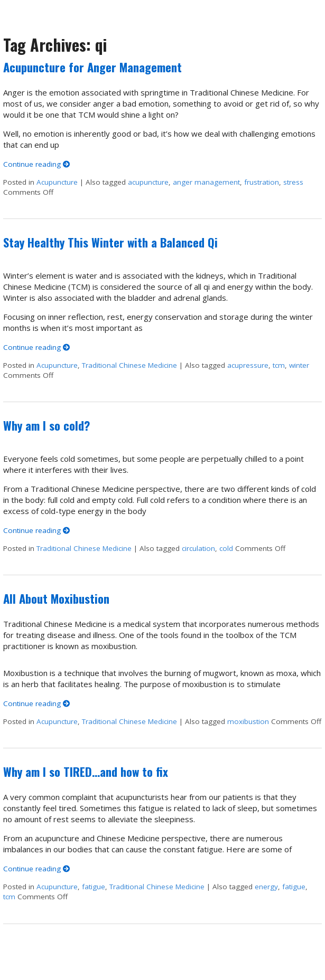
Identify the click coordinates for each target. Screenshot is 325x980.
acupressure (248, 365)
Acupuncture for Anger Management (92, 67)
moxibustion (248, 721)
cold (226, 548)
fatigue (94, 887)
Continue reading (37, 164)
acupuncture (148, 182)
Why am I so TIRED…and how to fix (86, 772)
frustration (262, 182)
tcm (279, 365)
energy (266, 887)
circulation (198, 548)
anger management (206, 182)
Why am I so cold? (47, 425)
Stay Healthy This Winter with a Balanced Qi (110, 242)
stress (293, 182)
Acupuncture (57, 182)
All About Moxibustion (56, 598)
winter (299, 365)
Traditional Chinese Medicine (129, 365)
